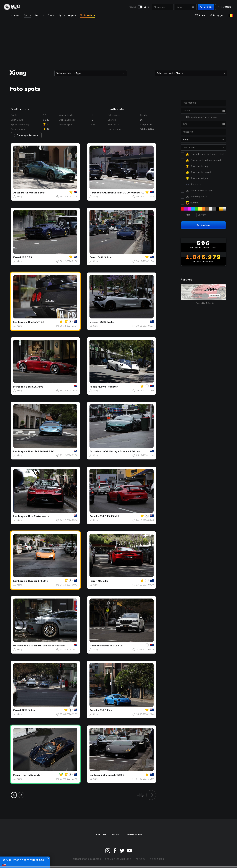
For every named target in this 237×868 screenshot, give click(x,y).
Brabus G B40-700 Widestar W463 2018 (132, 193)
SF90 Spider (29, 710)
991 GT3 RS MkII (109, 516)
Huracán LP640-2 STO (41, 451)
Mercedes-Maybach (101, 646)
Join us (39, 15)
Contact (116, 835)
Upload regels (67, 15)
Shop (51, 15)
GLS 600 (118, 646)
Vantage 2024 (37, 193)
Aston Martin (21, 193)
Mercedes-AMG (99, 193)
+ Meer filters (224, 7)
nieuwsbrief (135, 835)
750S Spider (107, 322)
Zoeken (206, 7)
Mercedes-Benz (22, 387)
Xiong (20, 197)
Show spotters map (26, 135)
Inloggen (217, 15)
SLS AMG (38, 387)
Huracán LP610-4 (114, 775)
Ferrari (17, 257)
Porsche (94, 516)
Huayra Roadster (108, 387)
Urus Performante (39, 516)
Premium (88, 15)
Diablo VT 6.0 (36, 322)
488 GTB (103, 581)
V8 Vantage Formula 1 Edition (123, 451)
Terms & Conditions (118, 859)
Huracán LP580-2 (38, 581)
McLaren (94, 322)
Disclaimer (157, 859)
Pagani (93, 387)
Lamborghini (20, 322)
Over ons (100, 835)
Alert (200, 15)
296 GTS (27, 257)
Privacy (141, 859)
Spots (147, 7)
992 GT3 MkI (107, 710)
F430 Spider (105, 257)
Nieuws (132, 7)
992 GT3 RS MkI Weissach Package (44, 646)
